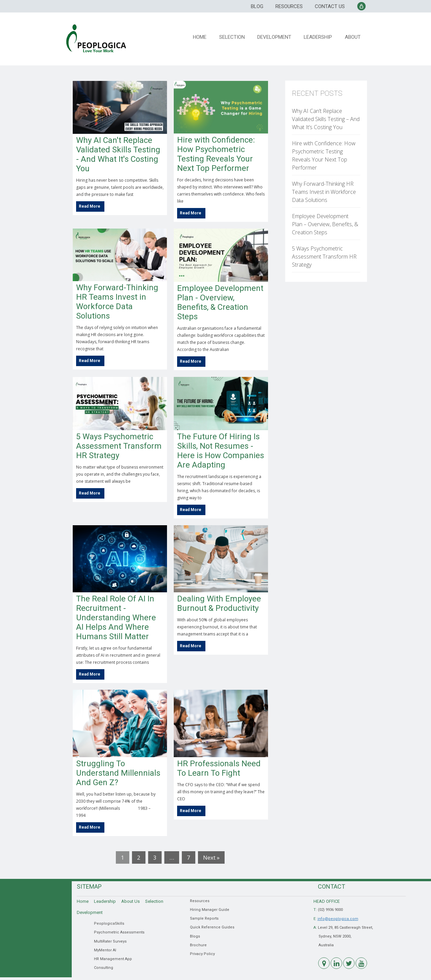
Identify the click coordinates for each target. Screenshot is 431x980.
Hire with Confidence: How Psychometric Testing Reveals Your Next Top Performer (216, 154)
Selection (234, 37)
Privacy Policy (202, 954)
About (353, 37)
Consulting (104, 968)
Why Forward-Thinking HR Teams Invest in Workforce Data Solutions (117, 302)
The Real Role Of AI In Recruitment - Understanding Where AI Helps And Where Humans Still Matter (116, 618)
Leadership (319, 37)
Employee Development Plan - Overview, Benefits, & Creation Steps (220, 302)
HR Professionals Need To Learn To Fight (219, 768)
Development (276, 37)
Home (202, 37)
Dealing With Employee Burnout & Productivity (219, 603)
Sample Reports (204, 918)
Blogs (195, 936)
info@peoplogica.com (338, 919)
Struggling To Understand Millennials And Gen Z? (118, 773)
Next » (211, 857)
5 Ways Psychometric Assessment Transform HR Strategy (119, 446)
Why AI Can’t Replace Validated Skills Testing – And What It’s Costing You (326, 119)
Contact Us (330, 6)
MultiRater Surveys (110, 941)
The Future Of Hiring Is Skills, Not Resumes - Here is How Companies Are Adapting (221, 451)
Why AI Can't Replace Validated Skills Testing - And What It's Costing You (118, 154)
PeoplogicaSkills (109, 924)
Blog (257, 6)
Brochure (198, 945)
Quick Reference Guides (212, 927)
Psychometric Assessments (119, 932)
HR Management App (113, 959)
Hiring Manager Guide (210, 910)
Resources (289, 6)
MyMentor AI (105, 950)
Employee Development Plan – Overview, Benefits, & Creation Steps (325, 224)
